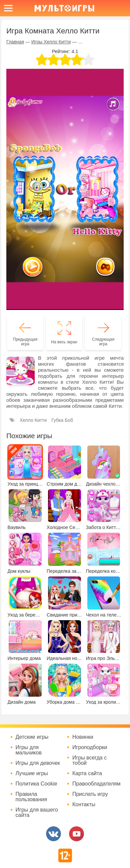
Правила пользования (31, 797)
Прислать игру (90, 794)
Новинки (83, 737)
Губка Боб (62, 420)
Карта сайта (87, 773)
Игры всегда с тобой (89, 760)
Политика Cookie (36, 784)
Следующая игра (103, 342)
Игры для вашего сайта (37, 813)
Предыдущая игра (25, 342)
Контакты (84, 805)
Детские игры (32, 737)
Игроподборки (90, 747)
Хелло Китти (33, 420)
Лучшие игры (32, 773)
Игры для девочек (38, 763)
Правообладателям (96, 784)
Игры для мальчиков (29, 750)
